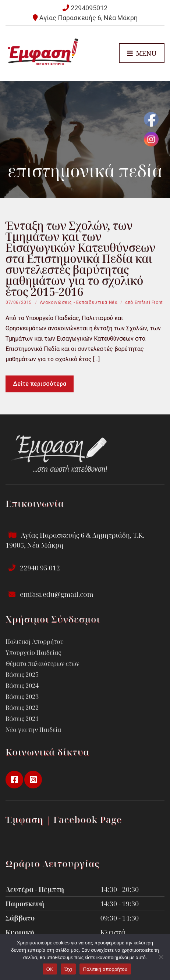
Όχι (68, 969)
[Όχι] (161, 957)
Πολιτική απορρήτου (105, 969)
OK (50, 969)
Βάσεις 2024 (22, 686)
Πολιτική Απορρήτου (35, 642)
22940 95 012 (33, 568)
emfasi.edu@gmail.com (49, 594)
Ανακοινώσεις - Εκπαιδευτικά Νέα (79, 302)
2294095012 (89, 8)
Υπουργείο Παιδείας (33, 653)
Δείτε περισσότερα (40, 384)
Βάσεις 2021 (22, 719)
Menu (142, 54)
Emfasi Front (149, 302)
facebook (14, 780)
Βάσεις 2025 (22, 675)
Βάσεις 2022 (22, 708)
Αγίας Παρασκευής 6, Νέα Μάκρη (88, 18)
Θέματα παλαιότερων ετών (42, 664)
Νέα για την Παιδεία (33, 730)
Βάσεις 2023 (22, 697)
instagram (33, 780)
